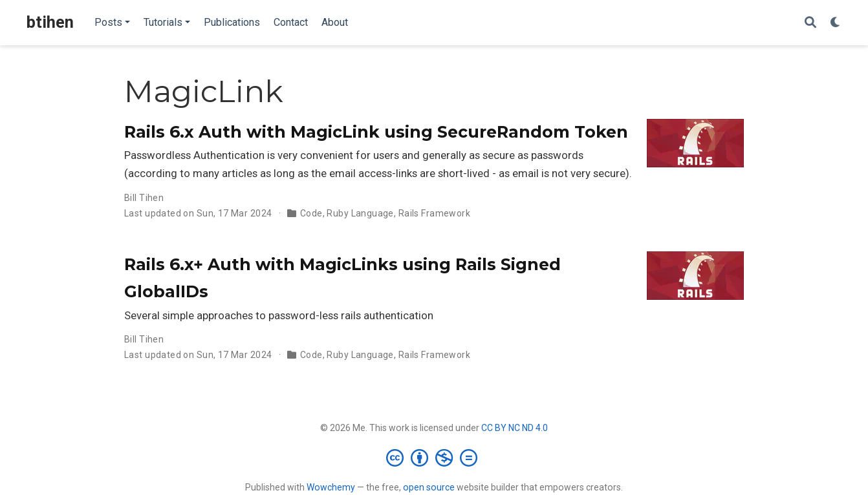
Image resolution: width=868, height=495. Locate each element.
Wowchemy (331, 487)
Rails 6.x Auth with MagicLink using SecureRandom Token (376, 132)
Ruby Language (360, 213)
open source (429, 487)
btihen (50, 22)
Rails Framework (434, 213)
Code (311, 213)
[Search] (810, 23)
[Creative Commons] (434, 458)
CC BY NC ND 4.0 (515, 428)
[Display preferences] (836, 23)
